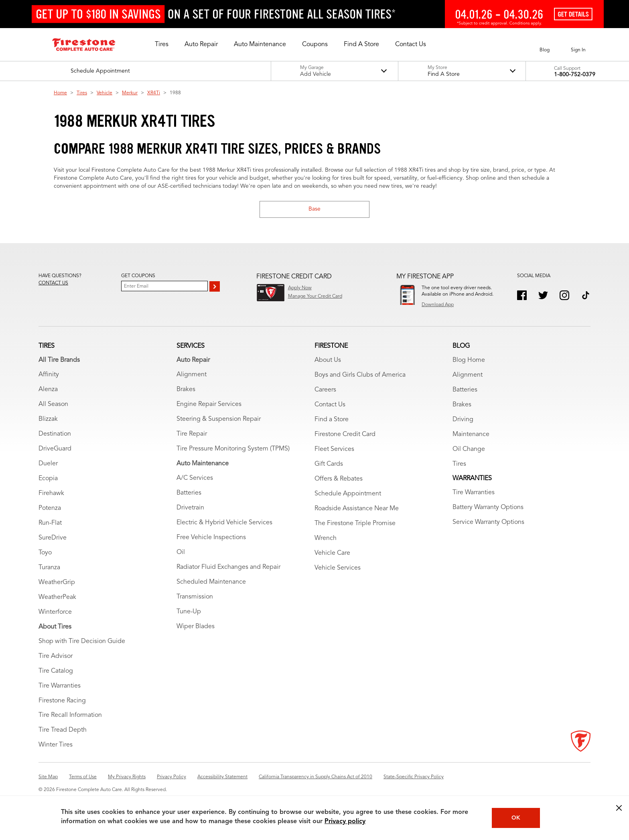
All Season (53, 404)
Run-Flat (50, 523)
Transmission (195, 597)
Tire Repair (192, 434)
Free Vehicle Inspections (211, 538)
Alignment (192, 375)
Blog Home (469, 360)
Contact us (53, 283)
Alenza (48, 390)
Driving (463, 420)
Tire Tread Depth (63, 730)
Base (314, 209)
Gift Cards (329, 464)
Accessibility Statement (222, 777)
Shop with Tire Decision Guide (82, 641)
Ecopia (48, 479)
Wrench (326, 538)
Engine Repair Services (209, 404)
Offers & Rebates (339, 479)
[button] (162, 45)
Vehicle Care (332, 553)
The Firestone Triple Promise (355, 523)
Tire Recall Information (70, 715)
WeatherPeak (57, 597)
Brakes (186, 390)
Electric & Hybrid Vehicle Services (224, 523)
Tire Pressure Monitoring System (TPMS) (233, 449)
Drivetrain (190, 508)
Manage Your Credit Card (315, 296)
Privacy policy (345, 822)
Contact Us (330, 405)
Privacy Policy (171, 777)
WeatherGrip (57, 582)
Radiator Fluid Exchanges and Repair (228, 567)
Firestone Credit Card (345, 434)
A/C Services (195, 478)
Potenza (50, 508)
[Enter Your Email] (164, 286)
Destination (55, 434)
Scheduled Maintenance (211, 582)
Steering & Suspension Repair (219, 419)
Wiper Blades (196, 627)
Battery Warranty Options (488, 507)
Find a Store (332, 420)
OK (516, 818)
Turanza (49, 568)
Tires (82, 93)
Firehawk (51, 493)
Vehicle (104, 93)
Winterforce (55, 612)
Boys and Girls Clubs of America (360, 375)
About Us (328, 360)
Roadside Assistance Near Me (357, 509)
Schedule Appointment (348, 494)
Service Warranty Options (488, 522)
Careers (325, 390)
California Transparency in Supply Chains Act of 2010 (316, 777)
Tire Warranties (60, 686)
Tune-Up (189, 612)
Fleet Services (334, 449)
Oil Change (469, 449)
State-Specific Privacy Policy (414, 777)
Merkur (130, 93)
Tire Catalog (56, 671)
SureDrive (53, 538)
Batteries (189, 493)
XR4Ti (154, 93)
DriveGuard (55, 449)
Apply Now (300, 288)
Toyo (45, 553)
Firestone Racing (62, 701)
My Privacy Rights (127, 777)
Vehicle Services (338, 568)
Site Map (48, 777)
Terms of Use (83, 777)
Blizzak (48, 419)
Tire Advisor (56, 656)
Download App (438, 305)
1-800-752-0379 (575, 75)
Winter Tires (56, 745)
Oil (181, 552)
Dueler (48, 464)
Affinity (49, 375)
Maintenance (471, 434)
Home (60, 93)
